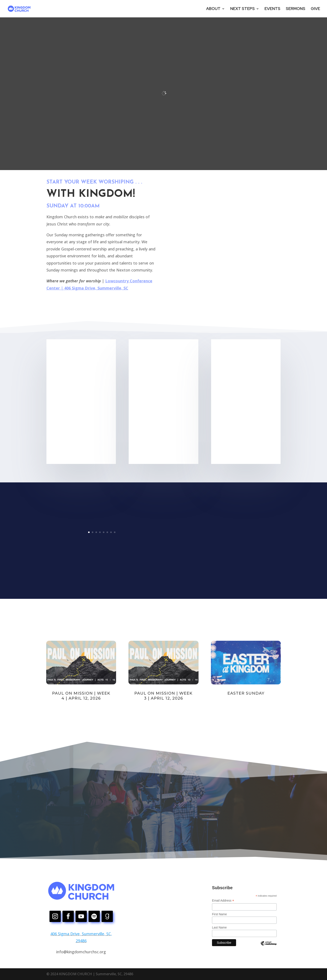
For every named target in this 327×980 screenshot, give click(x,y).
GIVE (315, 9)
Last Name (219, 927)
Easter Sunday (246, 693)
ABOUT (213, 9)
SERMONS (296, 9)
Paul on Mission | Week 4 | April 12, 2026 (81, 696)
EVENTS (272, 9)
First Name (219, 914)
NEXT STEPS (242, 9)
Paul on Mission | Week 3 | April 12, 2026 (163, 696)
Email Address (223, 901)
